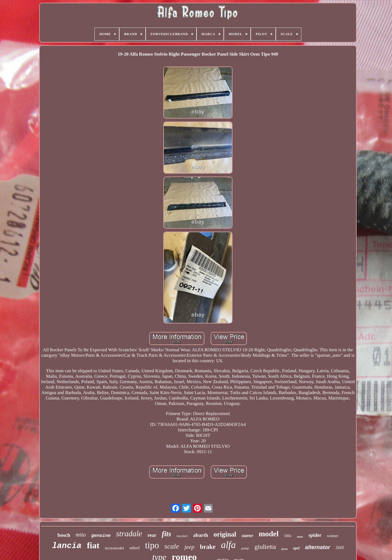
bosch (64, 535)
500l (340, 548)
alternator (317, 547)
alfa (228, 545)
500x (288, 536)
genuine (101, 536)
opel (296, 548)
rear (152, 535)
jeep (189, 547)
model (269, 534)
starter (248, 536)
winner (333, 536)
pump (245, 548)
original (225, 534)
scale (172, 546)
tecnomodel (114, 548)
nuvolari (182, 536)
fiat (93, 545)
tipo (152, 545)
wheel (134, 548)
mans (300, 537)
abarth (200, 535)
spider (315, 535)
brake (208, 547)
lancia (67, 546)
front (285, 549)
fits (166, 534)
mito (81, 535)
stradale (129, 534)
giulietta (265, 547)
